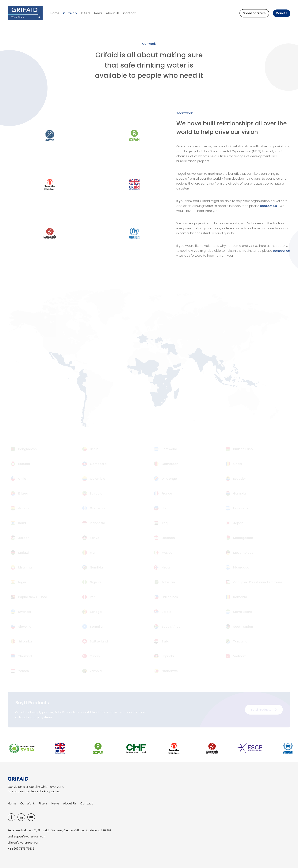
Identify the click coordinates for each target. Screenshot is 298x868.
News (98, 13)
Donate (282, 13)
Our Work (70, 13)
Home (55, 13)
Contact (129, 13)
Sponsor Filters (254, 13)
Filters (86, 13)
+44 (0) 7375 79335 (21, 849)
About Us (113, 13)
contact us (268, 206)
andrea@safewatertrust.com (27, 837)
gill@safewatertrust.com (24, 843)
